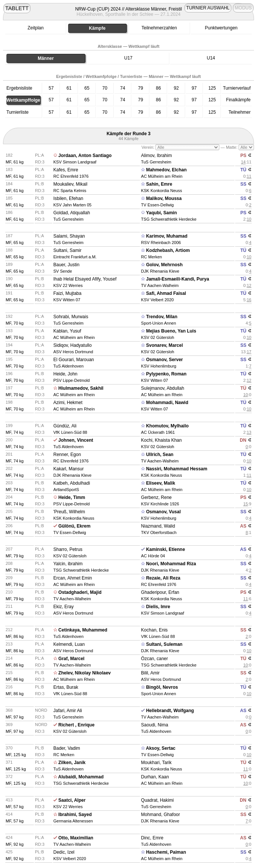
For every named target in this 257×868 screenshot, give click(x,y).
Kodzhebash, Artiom (168, 250)
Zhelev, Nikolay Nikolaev (84, 673)
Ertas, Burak (66, 687)
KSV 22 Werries (68, 285)
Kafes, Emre (66, 170)
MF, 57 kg (15, 807)
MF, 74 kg (15, 432)
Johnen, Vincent (76, 440)
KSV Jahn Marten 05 (73, 205)
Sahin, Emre (159, 184)
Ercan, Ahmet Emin (73, 578)
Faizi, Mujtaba (68, 293)
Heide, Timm (72, 497)
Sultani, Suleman (164, 644)
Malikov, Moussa (164, 198)
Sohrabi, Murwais (71, 317)
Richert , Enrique (76, 725)
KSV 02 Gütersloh (158, 337)
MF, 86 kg (15, 636)
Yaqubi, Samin (161, 213)
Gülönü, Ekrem (74, 526)
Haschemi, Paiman (166, 852)
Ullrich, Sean (160, 455)
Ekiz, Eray (64, 607)
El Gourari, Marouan (74, 360)
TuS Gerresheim (156, 162)
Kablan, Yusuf (67, 331)
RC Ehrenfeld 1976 (71, 176)
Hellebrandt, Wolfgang (170, 711)
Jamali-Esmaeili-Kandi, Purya (177, 279)
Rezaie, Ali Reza (163, 578)
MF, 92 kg (15, 844)
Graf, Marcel (71, 659)
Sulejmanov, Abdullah (163, 388)
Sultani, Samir (68, 250)
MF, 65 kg (15, 243)
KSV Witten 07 (67, 300)
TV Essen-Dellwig (157, 205)
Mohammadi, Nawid (167, 403)
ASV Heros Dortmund (73, 352)
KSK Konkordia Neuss (162, 191)
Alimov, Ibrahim (157, 156)
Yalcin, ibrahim (68, 564)
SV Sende (63, 271)
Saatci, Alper (72, 800)
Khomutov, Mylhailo (167, 426)
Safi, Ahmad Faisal (166, 293)
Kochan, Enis (154, 630)
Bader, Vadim (67, 748)
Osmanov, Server (164, 360)
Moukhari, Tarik (156, 763)
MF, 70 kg (15, 323)
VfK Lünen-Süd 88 (70, 432)
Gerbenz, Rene (156, 497)
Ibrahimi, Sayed (75, 815)
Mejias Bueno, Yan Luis (171, 331)
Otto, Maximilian (76, 838)
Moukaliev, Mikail (70, 184)
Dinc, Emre (152, 838)
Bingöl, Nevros (162, 687)
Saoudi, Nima (155, 725)
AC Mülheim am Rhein (162, 176)
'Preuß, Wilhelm (69, 512)
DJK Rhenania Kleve (160, 271)
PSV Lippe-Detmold (72, 380)
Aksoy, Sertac (161, 748)
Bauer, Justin (66, 265)
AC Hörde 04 (153, 556)
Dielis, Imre (158, 607)
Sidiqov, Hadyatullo (73, 345)
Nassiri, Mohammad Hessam (177, 469)
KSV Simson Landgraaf (75, 162)
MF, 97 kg (15, 717)
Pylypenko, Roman (166, 374)
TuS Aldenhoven (68, 366)
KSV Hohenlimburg (159, 366)
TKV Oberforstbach (159, 532)
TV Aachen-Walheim (160, 285)
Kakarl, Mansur (69, 469)
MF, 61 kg (15, 162)
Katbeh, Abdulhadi (72, 483)
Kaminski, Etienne (165, 549)
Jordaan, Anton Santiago (85, 156)
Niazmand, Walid (158, 526)
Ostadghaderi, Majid (80, 592)
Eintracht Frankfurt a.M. (75, 257)
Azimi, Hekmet (68, 403)
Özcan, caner (154, 659)
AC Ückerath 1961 (158, 432)
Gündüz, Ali (65, 426)
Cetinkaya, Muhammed (83, 630)
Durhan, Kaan (155, 777)
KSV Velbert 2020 (157, 300)
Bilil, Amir (150, 673)
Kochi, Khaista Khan (161, 440)
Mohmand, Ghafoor (160, 815)
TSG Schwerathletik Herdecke (169, 219)
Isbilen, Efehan (68, 198)
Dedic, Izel (64, 852)
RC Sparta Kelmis (70, 191)
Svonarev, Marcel (164, 345)
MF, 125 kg (16, 755)
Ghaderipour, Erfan (160, 592)
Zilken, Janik (72, 763)
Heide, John (65, 374)
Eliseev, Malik (160, 483)
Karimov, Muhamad (167, 236)
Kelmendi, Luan (69, 644)
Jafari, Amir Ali (68, 711)
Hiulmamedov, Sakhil (81, 388)
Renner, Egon (67, 455)
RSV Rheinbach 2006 (161, 243)
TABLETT (17, 8)
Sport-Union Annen (159, 323)
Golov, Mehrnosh (164, 265)
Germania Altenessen (73, 821)
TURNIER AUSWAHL (208, 8)
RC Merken (152, 257)
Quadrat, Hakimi (157, 800)
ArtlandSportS (66, 490)
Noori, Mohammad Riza (171, 564)
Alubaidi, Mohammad (81, 777)
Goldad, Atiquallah (72, 213)
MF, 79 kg (15, 556)
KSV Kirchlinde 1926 (160, 504)
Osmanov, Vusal (163, 512)
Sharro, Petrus (68, 549)
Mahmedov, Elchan (166, 170)
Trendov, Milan (162, 317)
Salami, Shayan (69, 236)
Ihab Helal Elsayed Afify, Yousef (85, 279)
